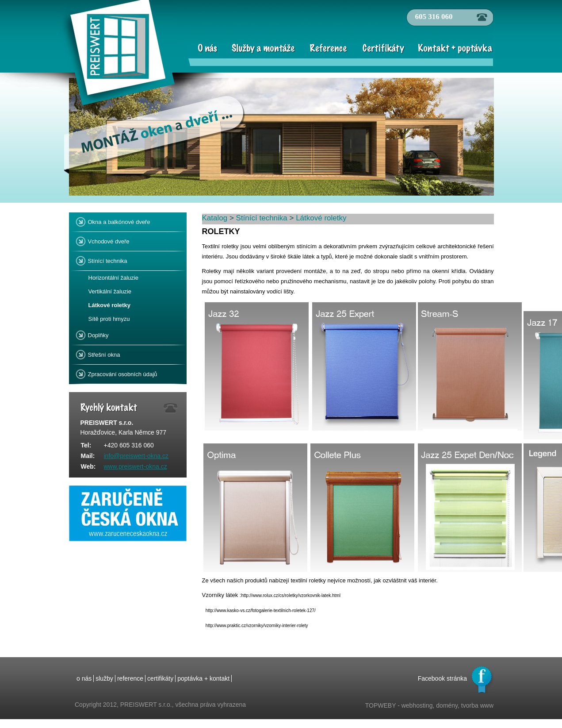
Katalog (215, 218)
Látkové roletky (109, 305)
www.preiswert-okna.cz (136, 466)
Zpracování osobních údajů (122, 372)
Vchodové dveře (108, 240)
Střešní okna (103, 353)
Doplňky (97, 333)
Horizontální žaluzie (113, 278)
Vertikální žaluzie (110, 291)
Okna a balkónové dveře (118, 220)
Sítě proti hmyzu (109, 319)
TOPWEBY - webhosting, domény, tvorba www (429, 705)
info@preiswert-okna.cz (136, 456)
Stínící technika (107, 259)
